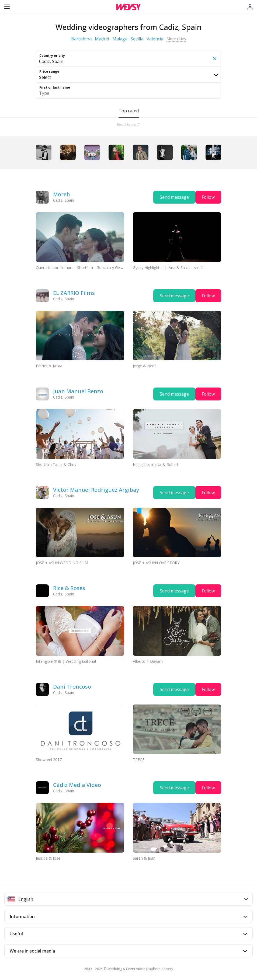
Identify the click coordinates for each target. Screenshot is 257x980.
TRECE (139, 760)
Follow (208, 197)
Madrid (102, 39)
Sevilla (137, 39)
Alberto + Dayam (148, 661)
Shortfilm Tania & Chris (56, 464)
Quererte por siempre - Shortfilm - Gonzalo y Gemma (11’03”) (89, 268)
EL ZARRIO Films (74, 293)
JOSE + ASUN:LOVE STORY (156, 563)
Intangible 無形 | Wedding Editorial (66, 661)
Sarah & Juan (144, 858)
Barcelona (81, 39)
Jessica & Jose (48, 858)
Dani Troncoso (72, 687)
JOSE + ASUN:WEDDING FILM (62, 563)
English (128, 899)
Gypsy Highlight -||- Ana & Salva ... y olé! (168, 268)
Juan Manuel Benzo (78, 391)
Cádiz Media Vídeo (77, 785)
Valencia (155, 39)
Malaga (120, 39)
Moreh (62, 194)
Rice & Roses (69, 588)
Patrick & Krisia (49, 366)
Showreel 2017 (49, 760)
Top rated (129, 111)
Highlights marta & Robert (156, 464)
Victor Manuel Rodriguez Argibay (96, 490)
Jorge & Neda (145, 366)
